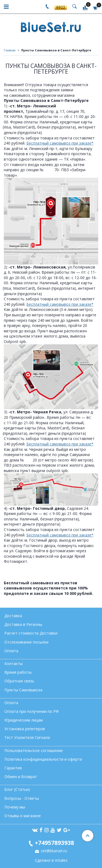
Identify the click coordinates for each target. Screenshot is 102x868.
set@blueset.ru (53, 851)
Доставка (13, 616)
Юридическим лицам (24, 720)
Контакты (13, 664)
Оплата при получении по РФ (32, 711)
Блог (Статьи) (17, 789)
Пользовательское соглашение (34, 750)
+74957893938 (54, 843)
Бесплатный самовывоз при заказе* (60, 143)
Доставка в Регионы (23, 624)
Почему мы (15, 807)
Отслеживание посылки (26, 642)
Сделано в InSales (51, 860)
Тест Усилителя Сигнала (27, 737)
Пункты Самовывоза (23, 690)
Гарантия (13, 768)
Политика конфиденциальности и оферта (43, 759)
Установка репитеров (25, 729)
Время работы (18, 672)
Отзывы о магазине (23, 816)
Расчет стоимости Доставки (31, 633)
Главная (10, 50)
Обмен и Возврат (21, 777)
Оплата (11, 651)
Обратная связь (19, 681)
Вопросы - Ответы (22, 798)
